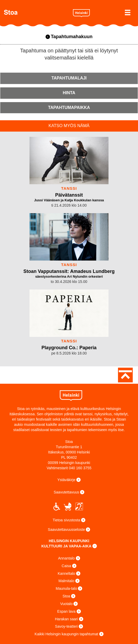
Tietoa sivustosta (66, 520)
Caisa (66, 566)
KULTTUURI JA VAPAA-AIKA (66, 546)
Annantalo (66, 558)
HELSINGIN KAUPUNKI (69, 541)
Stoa (36, 12)
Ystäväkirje (66, 480)
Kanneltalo (66, 573)
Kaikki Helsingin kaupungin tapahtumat (66, 634)
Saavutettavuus (66, 492)
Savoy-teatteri (66, 626)
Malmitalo (66, 581)
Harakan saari (66, 619)
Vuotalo (66, 604)
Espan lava (66, 611)
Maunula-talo (66, 588)
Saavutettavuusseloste (66, 530)
